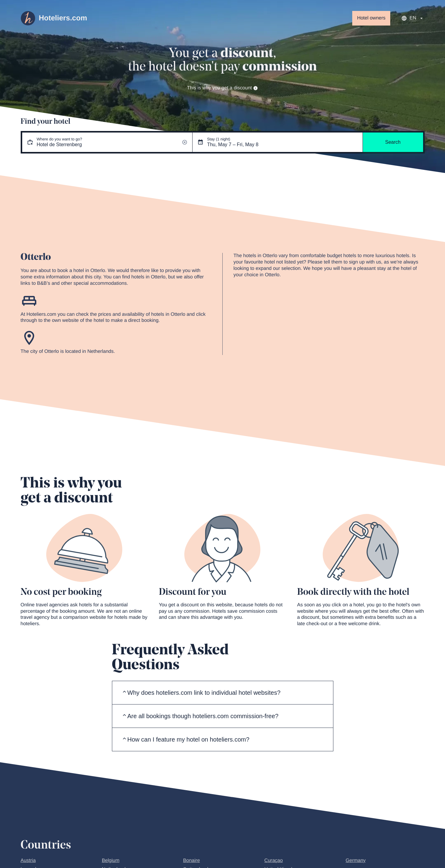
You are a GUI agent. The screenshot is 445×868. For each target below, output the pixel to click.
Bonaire (191, 861)
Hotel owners (371, 18)
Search (393, 142)
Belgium (111, 861)
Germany (356, 861)
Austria (28, 861)
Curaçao (273, 861)
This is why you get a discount (223, 88)
